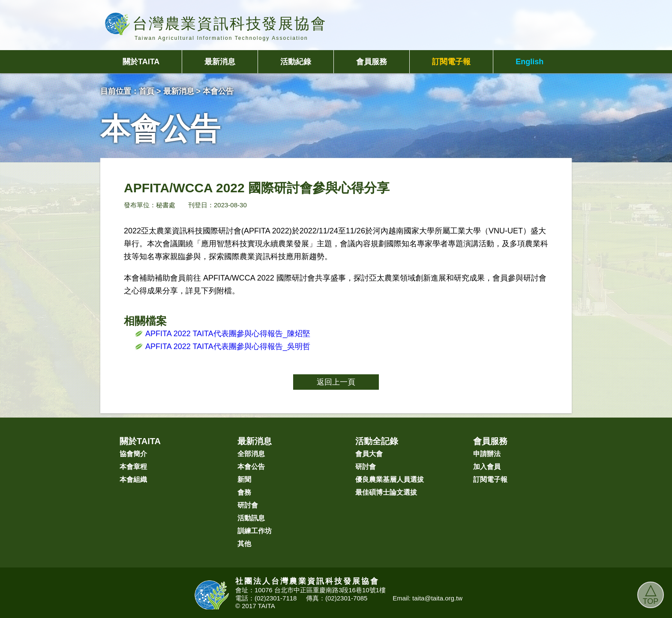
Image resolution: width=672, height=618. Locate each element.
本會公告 (251, 467)
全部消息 (251, 454)
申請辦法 (487, 454)
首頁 (147, 91)
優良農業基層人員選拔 (390, 479)
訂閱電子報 (451, 62)
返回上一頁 (336, 382)
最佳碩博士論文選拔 (386, 492)
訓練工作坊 (255, 531)
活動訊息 (251, 518)
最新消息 (220, 62)
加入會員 (487, 467)
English (529, 62)
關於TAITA (141, 62)
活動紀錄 (296, 62)
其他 (244, 544)
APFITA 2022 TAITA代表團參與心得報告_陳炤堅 (228, 334)
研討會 (248, 505)
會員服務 (372, 62)
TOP (651, 594)
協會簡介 (133, 454)
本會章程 (133, 467)
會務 (244, 492)
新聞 (244, 479)
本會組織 (133, 479)
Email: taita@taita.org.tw (427, 598)
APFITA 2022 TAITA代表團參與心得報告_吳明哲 (228, 346)
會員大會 (369, 454)
